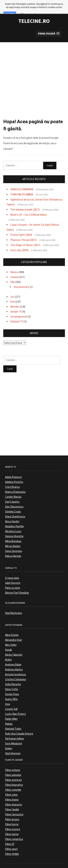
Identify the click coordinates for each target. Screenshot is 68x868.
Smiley (9, 740)
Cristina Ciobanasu (16, 671)
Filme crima (11, 786)
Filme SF (10, 836)
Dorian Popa (12, 686)
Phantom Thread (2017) (23, 232)
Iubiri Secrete (13, 575)
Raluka (9, 716)
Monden (15, 298)
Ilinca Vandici (12, 513)
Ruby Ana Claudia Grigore (19, 726)
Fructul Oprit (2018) (21, 227)
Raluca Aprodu (13, 548)
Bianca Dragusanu (15, 484)
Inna (8, 696)
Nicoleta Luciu (13, 523)
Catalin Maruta (13, 488)
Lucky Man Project (16, 706)
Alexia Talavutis (14, 647)
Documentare (22, 279)
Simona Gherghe (14, 528)
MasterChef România (17, 585)
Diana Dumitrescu (15, 508)
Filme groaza (12, 811)
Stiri (13, 293)
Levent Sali (11, 701)
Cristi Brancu (12, 479)
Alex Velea (11, 637)
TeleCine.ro (34, 13)
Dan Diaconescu (14, 498)
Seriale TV (16, 303)
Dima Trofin (12, 681)
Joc (12, 289)
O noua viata (12, 570)
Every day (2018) (19, 242)
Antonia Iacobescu (16, 666)
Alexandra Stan (14, 632)
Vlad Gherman (13, 745)
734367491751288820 (22, 186)
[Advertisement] (34, 68)
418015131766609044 (22, 181)
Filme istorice (13, 821)
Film (13, 274)
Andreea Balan (13, 656)
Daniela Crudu (13, 503)
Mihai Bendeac (13, 533)
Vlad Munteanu (14, 605)
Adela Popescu (13, 469)
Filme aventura (13, 772)
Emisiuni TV (17, 313)
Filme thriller (12, 846)
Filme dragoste (14, 796)
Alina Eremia (12, 627)
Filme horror (12, 816)
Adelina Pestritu (14, 474)
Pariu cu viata (13, 580)
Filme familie (12, 801)
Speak (9, 642)
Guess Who (11, 691)
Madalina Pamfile (14, 518)
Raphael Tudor (13, 721)
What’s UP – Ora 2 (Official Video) (29, 206)
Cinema (15, 269)
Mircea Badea (13, 538)
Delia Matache (13, 676)
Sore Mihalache (14, 735)
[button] (49, 25)
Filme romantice (14, 831)
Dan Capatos (12, 493)
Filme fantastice (14, 806)
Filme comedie (13, 781)
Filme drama (12, 791)
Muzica (14, 264)
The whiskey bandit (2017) (25, 201)
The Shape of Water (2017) (25, 237)
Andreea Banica (14, 661)
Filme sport (11, 841)
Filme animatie (13, 767)
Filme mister (12, 826)
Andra (8, 652)
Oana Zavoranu (14, 543)
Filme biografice (14, 777)
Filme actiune (13, 762)
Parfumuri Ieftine (15, 730)
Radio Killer (11, 711)
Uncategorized (19, 308)
